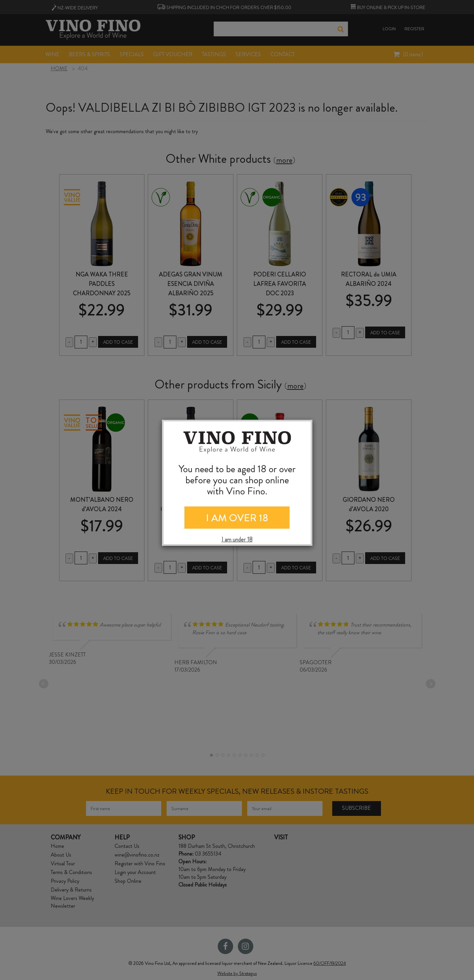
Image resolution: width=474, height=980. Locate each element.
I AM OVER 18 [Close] (237, 518)
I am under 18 (237, 540)
